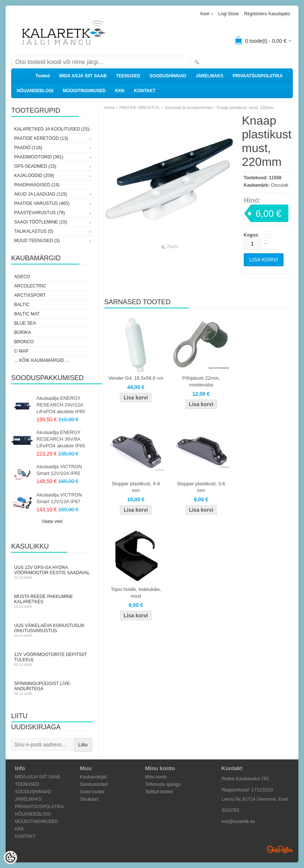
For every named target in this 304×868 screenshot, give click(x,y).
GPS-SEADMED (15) (35, 166)
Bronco (24, 342)
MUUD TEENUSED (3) (37, 241)
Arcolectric (30, 286)
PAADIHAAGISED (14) (37, 185)
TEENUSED (128, 76)
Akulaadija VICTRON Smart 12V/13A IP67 (59, 498)
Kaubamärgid (93, 777)
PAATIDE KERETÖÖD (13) (41, 138)
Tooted (43, 76)
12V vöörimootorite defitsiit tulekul (52, 659)
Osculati (280, 185)
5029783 (231, 810)
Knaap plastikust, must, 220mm (245, 107)
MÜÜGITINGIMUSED (84, 91)
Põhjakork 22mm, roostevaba (201, 381)
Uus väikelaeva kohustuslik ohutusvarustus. (52, 630)
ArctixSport (30, 295)
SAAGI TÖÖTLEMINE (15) (41, 222)
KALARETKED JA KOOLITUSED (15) (52, 129)
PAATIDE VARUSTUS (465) (42, 203)
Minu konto (156, 777)
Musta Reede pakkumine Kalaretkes (52, 601)
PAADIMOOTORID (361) (39, 157)
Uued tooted (92, 792)
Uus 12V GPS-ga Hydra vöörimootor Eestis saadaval (52, 572)
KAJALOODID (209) (34, 176)
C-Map (21, 351)
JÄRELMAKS (209, 76)
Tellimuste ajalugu (163, 784)
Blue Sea (25, 323)
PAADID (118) (28, 148)
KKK (120, 91)
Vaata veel (52, 521)
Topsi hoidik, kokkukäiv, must (136, 593)
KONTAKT (145, 91)
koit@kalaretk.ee (239, 822)
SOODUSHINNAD (168, 76)
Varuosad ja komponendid (188, 107)
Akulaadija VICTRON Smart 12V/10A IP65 (59, 470)
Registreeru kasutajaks (267, 14)
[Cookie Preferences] (10, 858)
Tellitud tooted (159, 792)
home (109, 107)
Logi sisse (229, 14)
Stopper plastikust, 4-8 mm (136, 487)
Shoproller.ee (280, 849)
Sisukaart (89, 799)
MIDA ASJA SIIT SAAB (83, 76)
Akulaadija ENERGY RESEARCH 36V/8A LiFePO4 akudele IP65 (61, 439)
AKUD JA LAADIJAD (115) (41, 194)
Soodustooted (94, 784)
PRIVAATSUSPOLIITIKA (258, 76)
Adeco (22, 277)
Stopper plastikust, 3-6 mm (201, 487)
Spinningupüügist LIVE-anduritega (52, 688)
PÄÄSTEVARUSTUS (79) (39, 213)
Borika (23, 332)
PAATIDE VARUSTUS (140, 107)
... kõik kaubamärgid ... (41, 360)
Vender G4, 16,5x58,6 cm (136, 378)
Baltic (22, 305)
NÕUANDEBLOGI (35, 91)
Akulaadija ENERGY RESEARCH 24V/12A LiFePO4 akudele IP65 (61, 405)
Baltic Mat (27, 314)
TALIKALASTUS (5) (34, 231)
